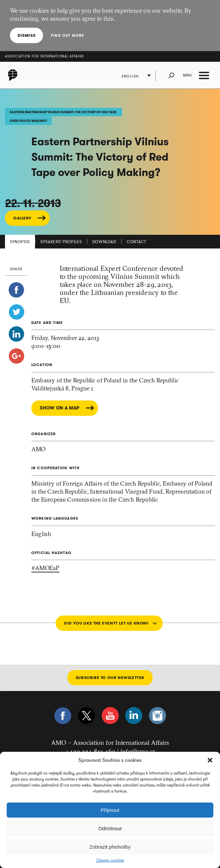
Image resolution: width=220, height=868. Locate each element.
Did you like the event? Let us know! (106, 623)
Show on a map (60, 408)
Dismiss (26, 35)
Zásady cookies (110, 860)
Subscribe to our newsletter (110, 677)
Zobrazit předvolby (110, 847)
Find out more (67, 35)
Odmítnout (110, 828)
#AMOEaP (45, 568)
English (130, 76)
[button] (210, 760)
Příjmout (110, 810)
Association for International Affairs (44, 56)
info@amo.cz (138, 751)
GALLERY (22, 218)
